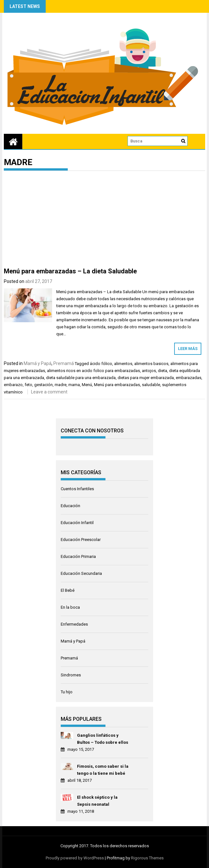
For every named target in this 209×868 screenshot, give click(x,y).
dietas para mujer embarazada (146, 378)
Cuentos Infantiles (77, 489)
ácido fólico (101, 364)
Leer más (188, 349)
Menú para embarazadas (117, 385)
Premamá (64, 363)
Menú (87, 385)
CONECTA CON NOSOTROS (92, 431)
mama (74, 385)
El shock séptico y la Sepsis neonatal (97, 801)
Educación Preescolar (81, 540)
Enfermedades (74, 624)
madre (61, 385)
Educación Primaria (78, 556)
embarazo (13, 385)
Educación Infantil (77, 523)
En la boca (70, 607)
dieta (163, 371)
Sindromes (71, 675)
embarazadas (189, 378)
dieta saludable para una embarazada (81, 378)
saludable (151, 385)
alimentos (123, 364)
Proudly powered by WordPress (75, 858)
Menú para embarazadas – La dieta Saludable (70, 271)
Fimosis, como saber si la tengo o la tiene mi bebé (103, 770)
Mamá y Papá (38, 363)
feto (28, 385)
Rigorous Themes (147, 858)
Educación (70, 506)
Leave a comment (49, 392)
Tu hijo (67, 692)
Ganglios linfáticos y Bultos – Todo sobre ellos (103, 739)
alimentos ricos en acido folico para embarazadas (93, 371)
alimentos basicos (151, 364)
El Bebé (68, 590)
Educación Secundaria (81, 573)
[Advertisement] (105, 220)
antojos (149, 371)
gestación (43, 385)
